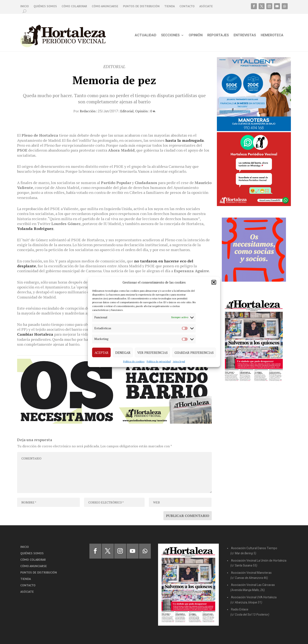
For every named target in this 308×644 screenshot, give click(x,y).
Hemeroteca (272, 35)
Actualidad (146, 35)
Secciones (170, 35)
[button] (214, 282)
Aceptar (101, 353)
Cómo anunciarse (105, 6)
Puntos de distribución (141, 6)
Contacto (187, 6)
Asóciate (206, 6)
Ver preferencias (153, 353)
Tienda (170, 6)
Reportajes (218, 35)
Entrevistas (245, 35)
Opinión (196, 35)
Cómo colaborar (74, 6)
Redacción (88, 111)
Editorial (127, 111)
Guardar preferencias (194, 353)
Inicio (25, 6)
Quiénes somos (45, 6)
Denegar (123, 353)
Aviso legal (179, 361)
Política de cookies (134, 361)
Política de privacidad (159, 361)
